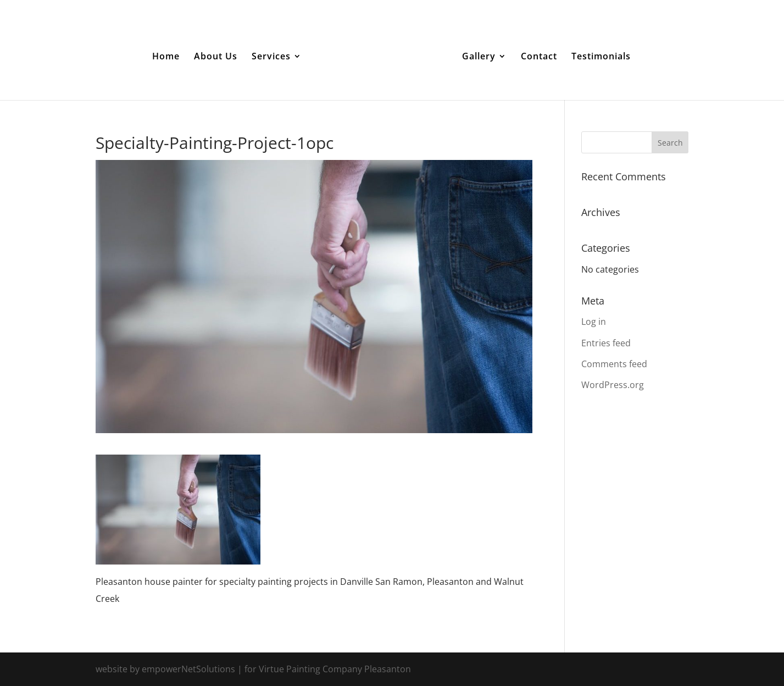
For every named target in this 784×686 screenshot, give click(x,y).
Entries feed (606, 343)
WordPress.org (613, 385)
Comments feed (614, 364)
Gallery (479, 57)
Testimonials (601, 57)
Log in (594, 322)
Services (271, 57)
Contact (539, 57)
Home (166, 57)
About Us (216, 57)
